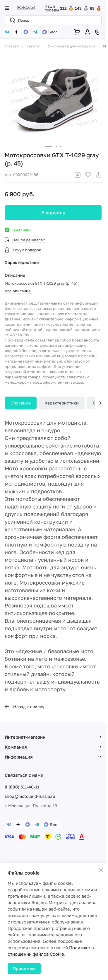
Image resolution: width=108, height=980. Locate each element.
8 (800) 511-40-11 (22, 787)
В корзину (53, 213)
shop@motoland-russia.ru (30, 796)
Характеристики (62, 403)
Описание (21, 403)
